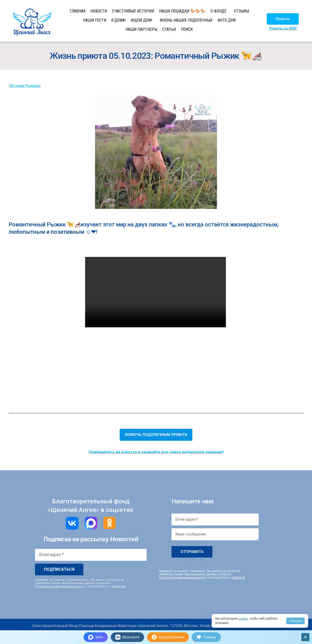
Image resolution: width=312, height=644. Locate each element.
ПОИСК (187, 29)
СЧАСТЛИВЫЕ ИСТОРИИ (133, 11)
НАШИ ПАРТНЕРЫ (141, 29)
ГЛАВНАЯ (77, 11)
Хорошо (295, 621)
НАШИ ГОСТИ (95, 20)
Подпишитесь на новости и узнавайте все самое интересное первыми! (156, 452)
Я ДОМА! (119, 20)
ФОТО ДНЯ (227, 20)
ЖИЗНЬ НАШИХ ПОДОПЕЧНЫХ (186, 20)
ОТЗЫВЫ (241, 11)
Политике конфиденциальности (59, 586)
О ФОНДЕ (219, 11)
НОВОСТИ (99, 11)
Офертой (119, 586)
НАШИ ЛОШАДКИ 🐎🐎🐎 (182, 11)
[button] (283, 19)
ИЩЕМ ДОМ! (142, 20)
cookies (243, 619)
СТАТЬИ (169, 29)
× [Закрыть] (306, 637)
